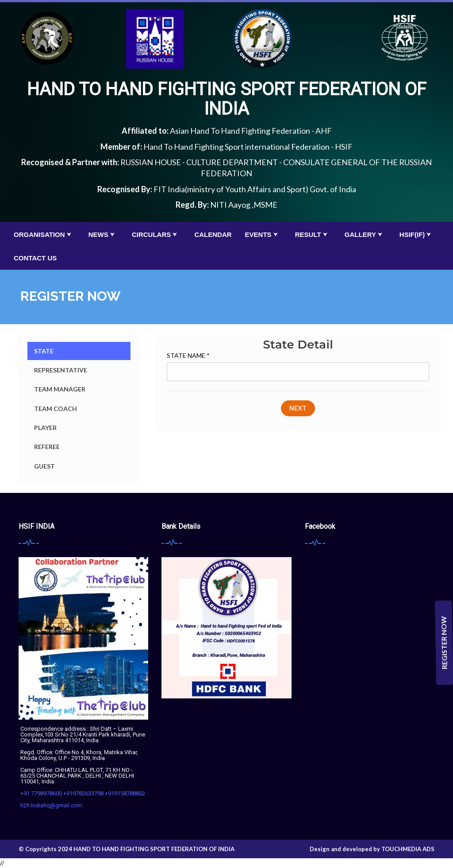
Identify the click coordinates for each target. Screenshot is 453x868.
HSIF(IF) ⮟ (417, 234)
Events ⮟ (263, 234)
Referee (47, 447)
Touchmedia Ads (408, 849)
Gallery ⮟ (365, 234)
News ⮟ (104, 234)
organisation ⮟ (44, 234)
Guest (44, 466)
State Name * (188, 355)
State (44, 351)
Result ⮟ (313, 234)
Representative (61, 370)
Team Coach (56, 409)
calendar (213, 234)
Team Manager (60, 389)
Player (45, 428)
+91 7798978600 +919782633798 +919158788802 (83, 793)
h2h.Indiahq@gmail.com (51, 805)
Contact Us (35, 258)
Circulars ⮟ (157, 234)
